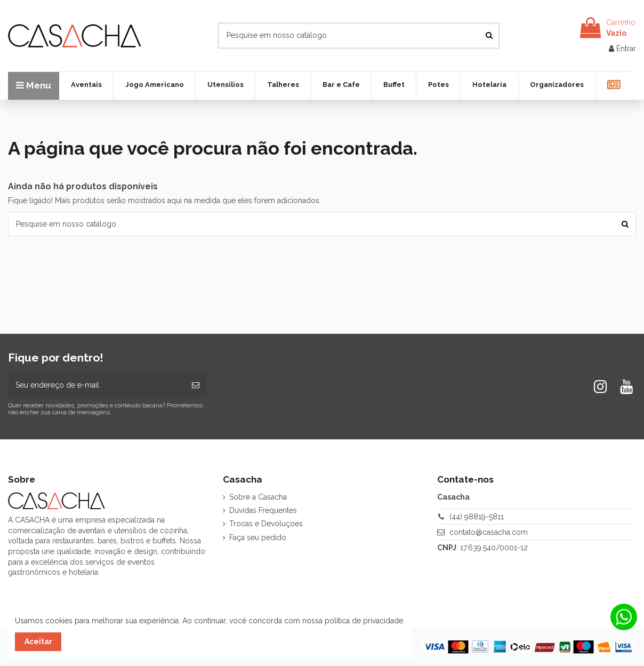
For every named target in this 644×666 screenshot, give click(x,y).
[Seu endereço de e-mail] (96, 385)
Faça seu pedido (258, 537)
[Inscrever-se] (196, 385)
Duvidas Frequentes (263, 510)
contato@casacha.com (489, 532)
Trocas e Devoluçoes (266, 524)
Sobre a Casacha (258, 497)
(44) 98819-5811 (477, 517)
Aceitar (38, 641)
